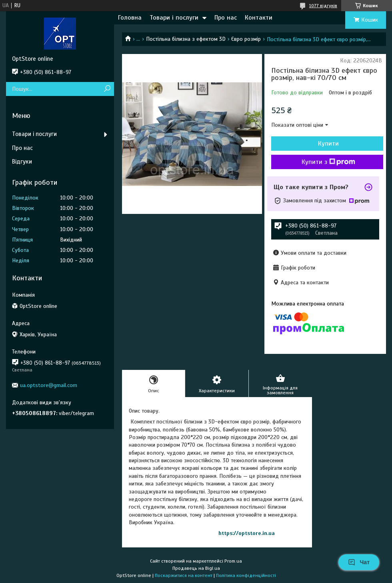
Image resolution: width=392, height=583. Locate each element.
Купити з (328, 162)
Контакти (259, 18)
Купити (328, 144)
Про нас (226, 18)
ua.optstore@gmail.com (49, 385)
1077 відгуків (323, 6)
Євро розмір (246, 39)
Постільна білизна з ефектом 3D (186, 39)
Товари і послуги (174, 18)
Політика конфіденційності (246, 575)
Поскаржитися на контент (184, 575)
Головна (130, 18)
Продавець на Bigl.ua (196, 568)
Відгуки (22, 162)
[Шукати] (107, 89)
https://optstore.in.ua (247, 533)
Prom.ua (233, 561)
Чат (359, 562)
